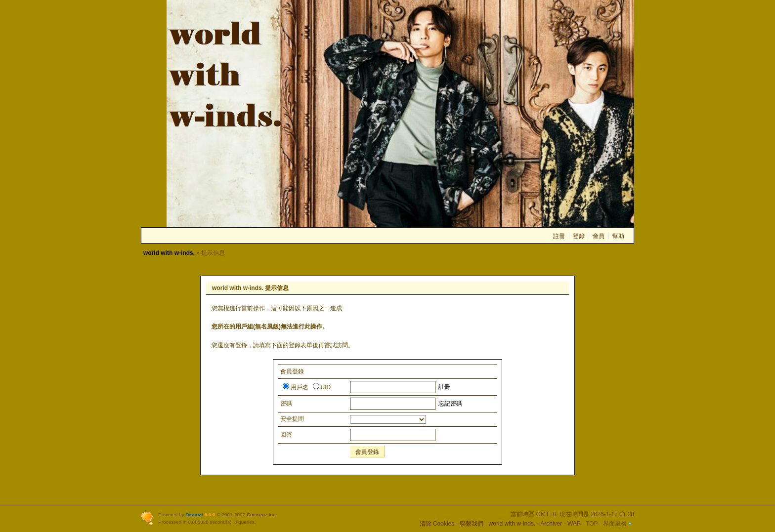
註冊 (559, 236)
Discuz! (194, 514)
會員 (599, 236)
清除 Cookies (437, 524)
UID (322, 387)
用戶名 (296, 387)
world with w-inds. (169, 253)
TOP (592, 524)
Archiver (551, 524)
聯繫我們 (472, 524)
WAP (574, 524)
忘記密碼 (450, 404)
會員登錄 (367, 452)
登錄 (579, 236)
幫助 (618, 236)
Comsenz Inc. (262, 514)
